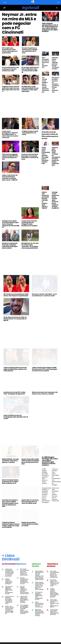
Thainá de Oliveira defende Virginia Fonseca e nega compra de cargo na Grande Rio (11, 525)
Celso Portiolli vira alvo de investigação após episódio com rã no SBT (16, 417)
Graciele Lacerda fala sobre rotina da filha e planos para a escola (50, 135)
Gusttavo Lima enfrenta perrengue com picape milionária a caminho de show (30, 157)
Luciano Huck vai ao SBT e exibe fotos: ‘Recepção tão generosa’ (14, 393)
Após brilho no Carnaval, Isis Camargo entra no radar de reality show (30, 502)
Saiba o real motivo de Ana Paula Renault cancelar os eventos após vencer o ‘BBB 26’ (10, 178)
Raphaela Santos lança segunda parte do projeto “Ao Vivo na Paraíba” (55, 63)
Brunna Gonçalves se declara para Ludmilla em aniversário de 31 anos (30, 50)
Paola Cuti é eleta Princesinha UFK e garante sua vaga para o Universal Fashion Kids (45, 156)
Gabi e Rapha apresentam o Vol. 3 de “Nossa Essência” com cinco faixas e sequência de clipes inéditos (50, 27)
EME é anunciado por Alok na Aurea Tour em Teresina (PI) (45, 63)
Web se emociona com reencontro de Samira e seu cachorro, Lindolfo (45, 393)
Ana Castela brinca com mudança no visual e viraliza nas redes (10, 69)
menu (5, 2)
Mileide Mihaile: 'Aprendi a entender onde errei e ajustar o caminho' (10, 461)
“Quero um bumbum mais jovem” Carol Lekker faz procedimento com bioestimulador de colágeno (55, 477)
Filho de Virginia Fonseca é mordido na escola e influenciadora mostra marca (24, 590)
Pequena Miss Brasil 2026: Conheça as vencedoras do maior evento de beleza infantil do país (55, 156)
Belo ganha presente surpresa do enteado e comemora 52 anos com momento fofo (55, 85)
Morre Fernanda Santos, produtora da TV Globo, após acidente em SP (10, 482)
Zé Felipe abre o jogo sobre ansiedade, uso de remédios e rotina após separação (30, 89)
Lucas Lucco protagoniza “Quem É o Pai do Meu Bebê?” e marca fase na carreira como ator (10, 134)
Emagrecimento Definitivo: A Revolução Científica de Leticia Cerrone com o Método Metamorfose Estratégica (46, 495)
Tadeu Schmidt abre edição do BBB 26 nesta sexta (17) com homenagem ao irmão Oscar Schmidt (45, 369)
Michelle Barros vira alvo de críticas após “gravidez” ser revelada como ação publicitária (30, 246)
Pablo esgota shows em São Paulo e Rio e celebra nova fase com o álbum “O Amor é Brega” (39, 586)
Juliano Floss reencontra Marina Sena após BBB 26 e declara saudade (24, 599)
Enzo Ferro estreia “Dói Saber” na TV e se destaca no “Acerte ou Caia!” (44, 295)
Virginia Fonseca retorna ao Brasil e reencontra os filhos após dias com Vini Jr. (11, 89)
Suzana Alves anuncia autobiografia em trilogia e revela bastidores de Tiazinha (29, 223)
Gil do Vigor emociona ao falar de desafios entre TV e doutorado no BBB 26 (30, 70)
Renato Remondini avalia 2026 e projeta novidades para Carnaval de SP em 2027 (30, 461)
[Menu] (5, 8)
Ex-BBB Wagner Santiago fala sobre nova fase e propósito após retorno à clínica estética (50, 461)
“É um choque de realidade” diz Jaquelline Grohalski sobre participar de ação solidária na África (24, 609)
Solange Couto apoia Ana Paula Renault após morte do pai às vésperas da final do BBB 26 (11, 224)
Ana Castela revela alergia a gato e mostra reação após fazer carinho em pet (45, 85)
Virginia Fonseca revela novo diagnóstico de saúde (30, 133)
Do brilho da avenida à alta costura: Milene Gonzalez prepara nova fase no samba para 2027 (10, 503)
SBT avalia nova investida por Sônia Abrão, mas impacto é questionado (10, 50)
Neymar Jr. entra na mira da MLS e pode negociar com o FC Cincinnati (19, 23)
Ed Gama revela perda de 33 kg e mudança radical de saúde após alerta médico (10, 246)
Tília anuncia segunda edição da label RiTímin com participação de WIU (10, 157)
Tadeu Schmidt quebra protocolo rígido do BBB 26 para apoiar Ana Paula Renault (15, 369)
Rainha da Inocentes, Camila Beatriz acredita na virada (30, 524)
